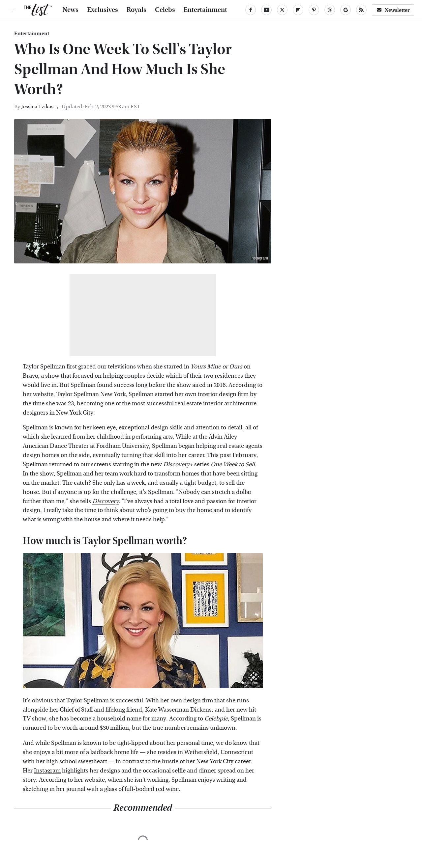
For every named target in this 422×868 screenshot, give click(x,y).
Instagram (259, 258)
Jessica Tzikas (37, 107)
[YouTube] (266, 10)
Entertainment (205, 10)
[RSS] (361, 10)
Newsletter (393, 10)
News (71, 10)
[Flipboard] (298, 10)
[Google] (346, 10)
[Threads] (330, 10)
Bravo (30, 376)
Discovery (105, 501)
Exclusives (103, 10)
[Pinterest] (314, 10)
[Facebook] (251, 10)
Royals (136, 10)
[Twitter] (282, 10)
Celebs (165, 10)
